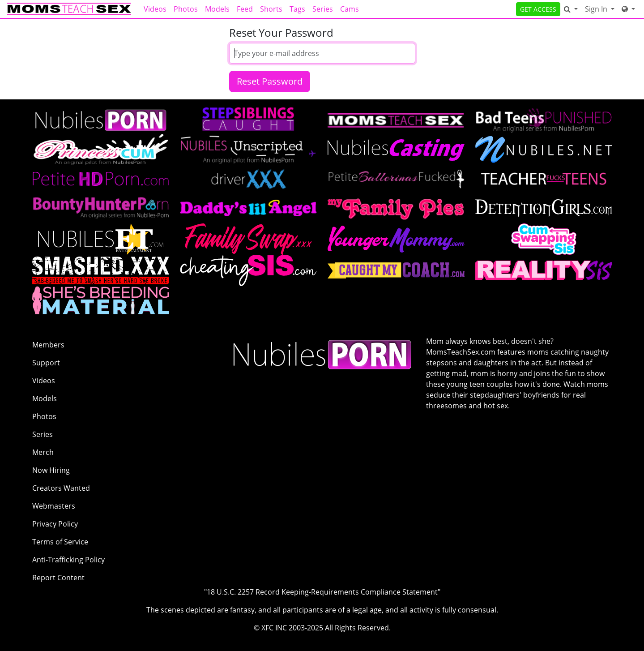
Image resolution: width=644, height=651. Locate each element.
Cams (350, 9)
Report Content (58, 578)
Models (217, 9)
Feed (245, 9)
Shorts (271, 9)
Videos (155, 9)
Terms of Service (60, 542)
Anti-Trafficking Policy (68, 560)
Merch (43, 452)
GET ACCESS (538, 9)
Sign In (597, 9)
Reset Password (270, 81)
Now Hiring (51, 470)
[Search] (571, 9)
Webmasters (54, 506)
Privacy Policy (55, 524)
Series (323, 9)
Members (48, 345)
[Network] (628, 9)
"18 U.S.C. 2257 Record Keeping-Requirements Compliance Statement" (322, 592)
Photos (186, 9)
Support (46, 363)
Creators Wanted (61, 488)
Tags (297, 9)
